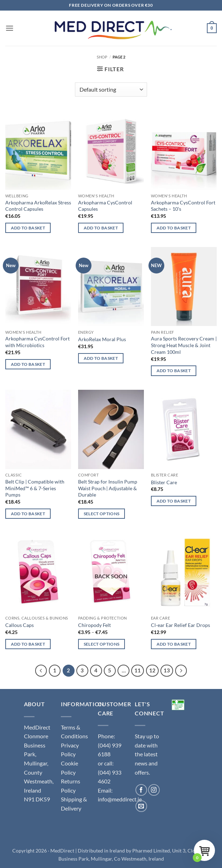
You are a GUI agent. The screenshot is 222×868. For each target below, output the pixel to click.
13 (167, 670)
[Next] (181, 671)
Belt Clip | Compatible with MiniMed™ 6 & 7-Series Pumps (35, 488)
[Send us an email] (141, 806)
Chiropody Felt (94, 625)
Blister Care (164, 482)
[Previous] (41, 671)
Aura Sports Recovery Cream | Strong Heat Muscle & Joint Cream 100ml (184, 345)
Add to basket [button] (28, 228)
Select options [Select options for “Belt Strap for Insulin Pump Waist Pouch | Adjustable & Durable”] (102, 514)
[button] (9, 28)
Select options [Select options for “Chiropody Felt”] (102, 644)
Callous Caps (20, 625)
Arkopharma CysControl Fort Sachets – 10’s (183, 206)
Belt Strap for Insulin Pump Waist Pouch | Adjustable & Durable (108, 488)
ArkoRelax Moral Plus (102, 339)
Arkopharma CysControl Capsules (105, 206)
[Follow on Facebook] (141, 790)
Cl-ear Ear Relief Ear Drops (180, 625)
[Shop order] (111, 90)
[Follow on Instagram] (154, 790)
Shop (102, 57)
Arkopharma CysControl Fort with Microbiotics (37, 342)
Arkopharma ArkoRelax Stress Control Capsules (38, 206)
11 (138, 670)
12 (152, 670)
